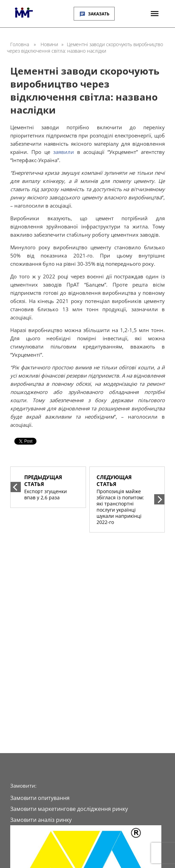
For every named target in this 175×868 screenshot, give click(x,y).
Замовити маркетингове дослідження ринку (69, 809)
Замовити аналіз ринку (41, 820)
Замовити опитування (40, 798)
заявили (64, 152)
